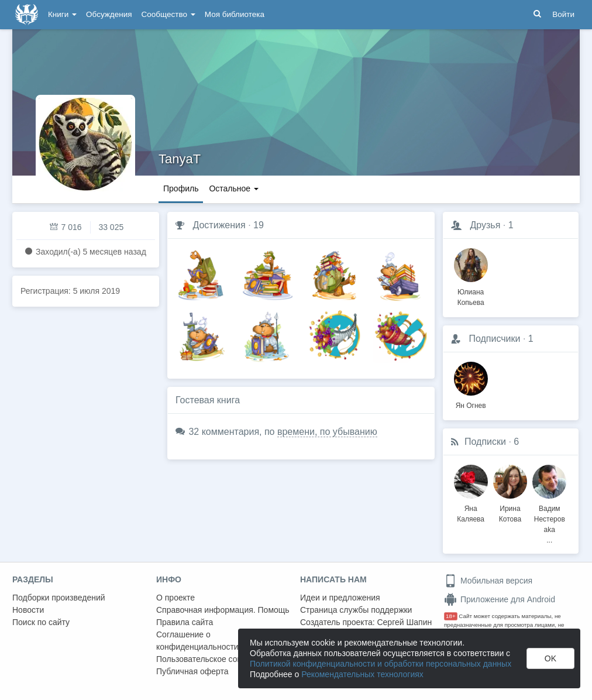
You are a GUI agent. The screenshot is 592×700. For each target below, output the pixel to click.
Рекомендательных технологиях (362, 674)
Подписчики (494, 339)
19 (259, 225)
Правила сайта (185, 622)
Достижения (219, 225)
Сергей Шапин (404, 622)
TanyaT (180, 159)
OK (550, 658)
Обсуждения (109, 14)
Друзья (485, 225)
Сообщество (168, 14)
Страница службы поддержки (356, 610)
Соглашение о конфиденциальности (197, 641)
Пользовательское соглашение (215, 659)
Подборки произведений (59, 598)
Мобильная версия (488, 581)
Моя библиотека (235, 14)
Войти (563, 14)
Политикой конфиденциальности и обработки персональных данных (381, 664)
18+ (451, 616)
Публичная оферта (192, 671)
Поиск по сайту (41, 622)
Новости (28, 610)
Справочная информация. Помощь (223, 610)
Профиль (181, 188)
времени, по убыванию (327, 432)
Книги (62, 14)
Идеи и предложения (340, 598)
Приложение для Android (500, 599)
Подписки (485, 442)
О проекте (175, 598)
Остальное (234, 188)
